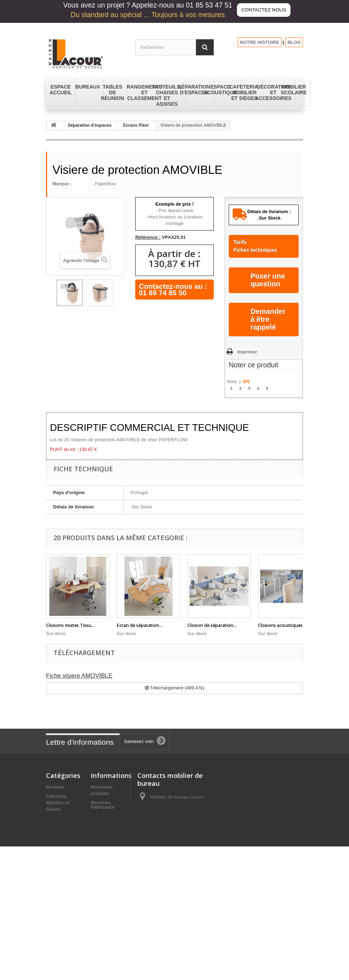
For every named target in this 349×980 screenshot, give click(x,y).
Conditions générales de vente (105, 825)
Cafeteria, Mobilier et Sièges (58, 803)
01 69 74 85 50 (163, 293)
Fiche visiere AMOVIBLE (79, 676)
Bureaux (55, 787)
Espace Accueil (63, 834)
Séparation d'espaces (90, 125)
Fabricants (102, 938)
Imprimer (247, 352)
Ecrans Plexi (136, 125)
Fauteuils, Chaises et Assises (58, 866)
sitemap (99, 929)
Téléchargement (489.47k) (175, 688)
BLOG (294, 42)
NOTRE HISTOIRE (259, 42)
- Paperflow (94, 184)
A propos (101, 841)
